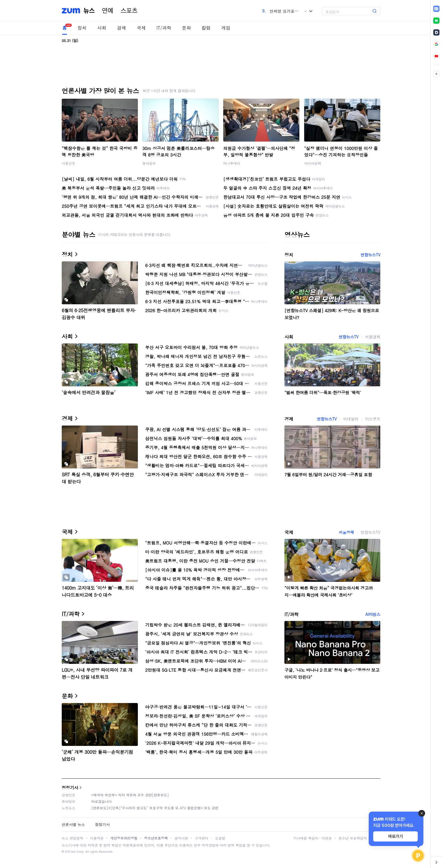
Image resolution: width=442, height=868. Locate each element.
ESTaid (70, 852)
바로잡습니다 (101, 801)
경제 (121, 28)
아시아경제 (313, 163)
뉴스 (89, 11)
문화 (186, 28)
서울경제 (373, 337)
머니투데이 (232, 163)
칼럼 (206, 28)
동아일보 (149, 163)
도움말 (220, 838)
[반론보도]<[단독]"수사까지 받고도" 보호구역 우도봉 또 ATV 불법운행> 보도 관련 (155, 808)
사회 (102, 28)
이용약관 (97, 838)
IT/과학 (164, 28)
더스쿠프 (373, 419)
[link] (436, 9)
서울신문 (68, 163)
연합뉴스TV (370, 255)
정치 (82, 28)
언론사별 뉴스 (73, 824)
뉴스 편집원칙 (72, 838)
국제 (141, 28)
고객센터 (202, 838)
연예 (108, 11)
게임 (226, 28)
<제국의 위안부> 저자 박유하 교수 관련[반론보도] (130, 795)
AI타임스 (373, 614)
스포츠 (129, 11)
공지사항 (181, 838)
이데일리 (351, 419)
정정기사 (70, 787)
